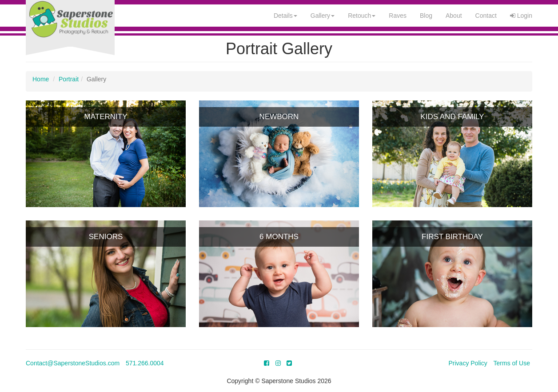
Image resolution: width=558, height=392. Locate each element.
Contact (486, 16)
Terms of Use (512, 363)
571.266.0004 (145, 363)
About (454, 16)
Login (521, 16)
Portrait (69, 79)
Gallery (323, 16)
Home (41, 79)
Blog (426, 16)
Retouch (362, 16)
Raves (398, 16)
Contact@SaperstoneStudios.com (73, 363)
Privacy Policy (468, 363)
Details (285, 16)
